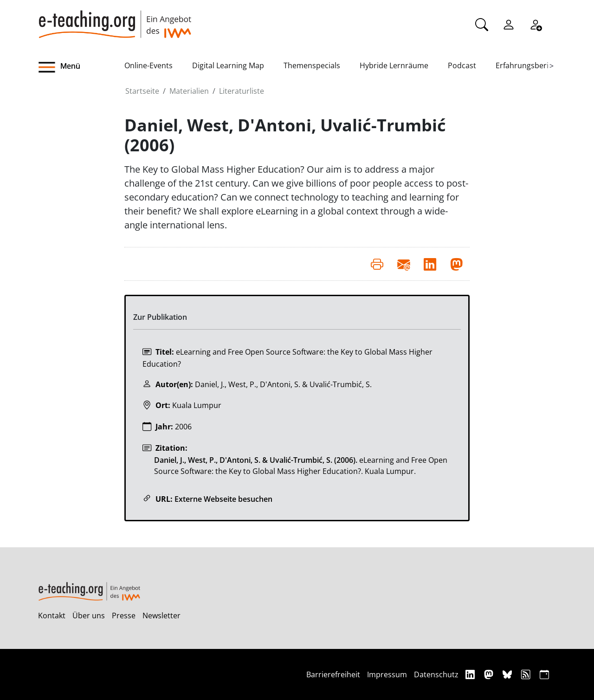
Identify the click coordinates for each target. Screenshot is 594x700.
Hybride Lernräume (394, 65)
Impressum (387, 674)
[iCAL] (544, 674)
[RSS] (527, 674)
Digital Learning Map (228, 65)
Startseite (142, 91)
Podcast (462, 65)
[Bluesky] (508, 674)
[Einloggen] (509, 24)
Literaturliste (242, 91)
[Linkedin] (471, 674)
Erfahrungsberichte (530, 65)
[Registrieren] (536, 24)
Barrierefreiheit (333, 674)
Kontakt (52, 616)
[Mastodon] (490, 674)
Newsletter (161, 616)
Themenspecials (312, 65)
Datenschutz (436, 674)
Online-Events (148, 65)
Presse (124, 616)
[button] (81, 67)
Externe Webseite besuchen (223, 499)
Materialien (189, 91)
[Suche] (482, 24)
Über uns (89, 616)
